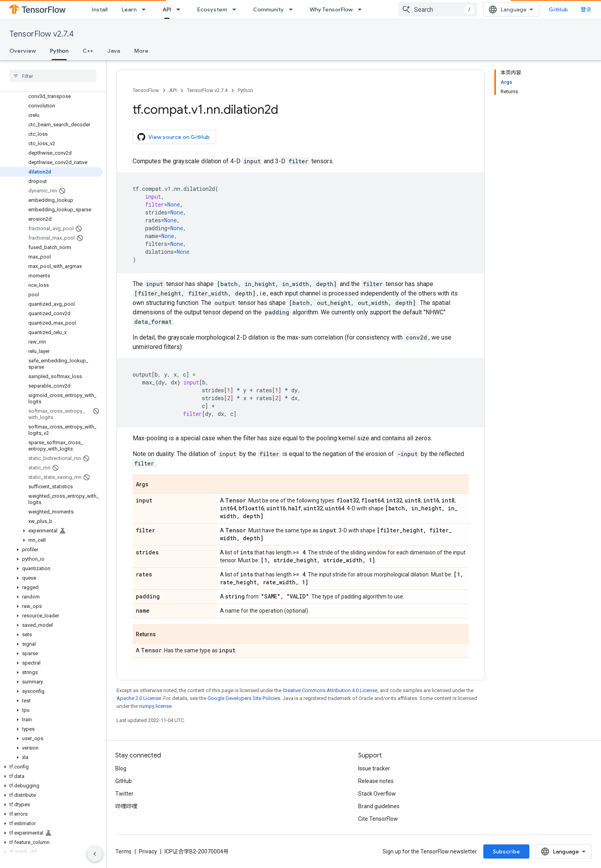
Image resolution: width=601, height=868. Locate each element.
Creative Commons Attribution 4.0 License (330, 690)
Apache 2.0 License (139, 698)
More (141, 51)
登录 (586, 9)
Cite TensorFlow (378, 819)
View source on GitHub (174, 137)
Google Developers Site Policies (244, 698)
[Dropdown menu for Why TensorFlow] (362, 9)
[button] (51, 531)
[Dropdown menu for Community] (293, 9)
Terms (123, 851)
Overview (23, 51)
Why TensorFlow (331, 9)
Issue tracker (374, 768)
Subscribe (506, 851)
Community (268, 9)
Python (245, 90)
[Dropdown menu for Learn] (146, 9)
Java (114, 51)
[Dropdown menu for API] (181, 9)
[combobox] (438, 9)
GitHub (558, 9)
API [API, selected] (167, 9)
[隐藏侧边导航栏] (95, 854)
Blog (121, 768)
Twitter (124, 794)
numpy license (155, 706)
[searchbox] (53, 76)
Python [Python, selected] (59, 51)
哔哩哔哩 (126, 806)
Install (100, 9)
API (173, 90)
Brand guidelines (379, 806)
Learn (129, 9)
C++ (88, 51)
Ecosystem (212, 9)
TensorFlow (146, 90)
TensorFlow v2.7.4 (42, 34)
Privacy (148, 851)
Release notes (376, 781)
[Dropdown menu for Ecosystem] (237, 9)
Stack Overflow (377, 794)
